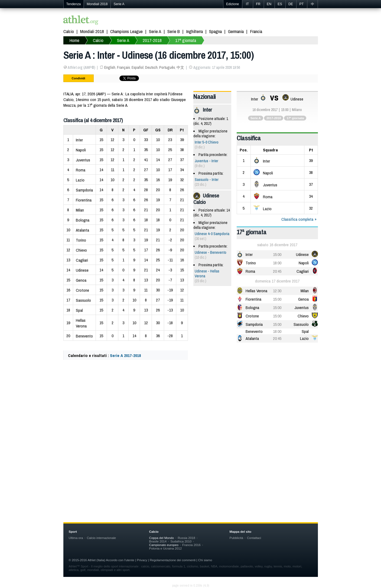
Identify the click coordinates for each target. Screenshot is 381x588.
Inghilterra (194, 31)
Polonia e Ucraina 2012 (166, 548)
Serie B (174, 31)
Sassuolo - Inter (207, 180)
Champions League (126, 31)
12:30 (277, 291)
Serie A (119, 4)
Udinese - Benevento (211, 252)
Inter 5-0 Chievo (207, 142)
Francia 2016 (191, 545)
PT (302, 4)
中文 (180, 67)
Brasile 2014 (158, 541)
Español (138, 67)
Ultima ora (76, 538)
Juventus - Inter (206, 161)
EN (269, 4)
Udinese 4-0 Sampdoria (212, 234)
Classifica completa (297, 219)
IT (247, 4)
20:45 (277, 271)
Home (74, 40)
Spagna (215, 31)
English (110, 67)
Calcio (69, 31)
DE (291, 4)
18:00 (277, 263)
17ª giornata (186, 40)
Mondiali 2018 (97, 4)
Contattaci (254, 538)
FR (258, 4)
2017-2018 (152, 40)
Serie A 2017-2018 (125, 355)
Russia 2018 (186, 538)
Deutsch (151, 67)
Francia (256, 31)
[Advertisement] (191, 418)
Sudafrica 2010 (181, 541)
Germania (236, 31)
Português (167, 67)
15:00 (277, 254)
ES (280, 4)
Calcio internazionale (101, 538)
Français (123, 67)
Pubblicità (236, 538)
